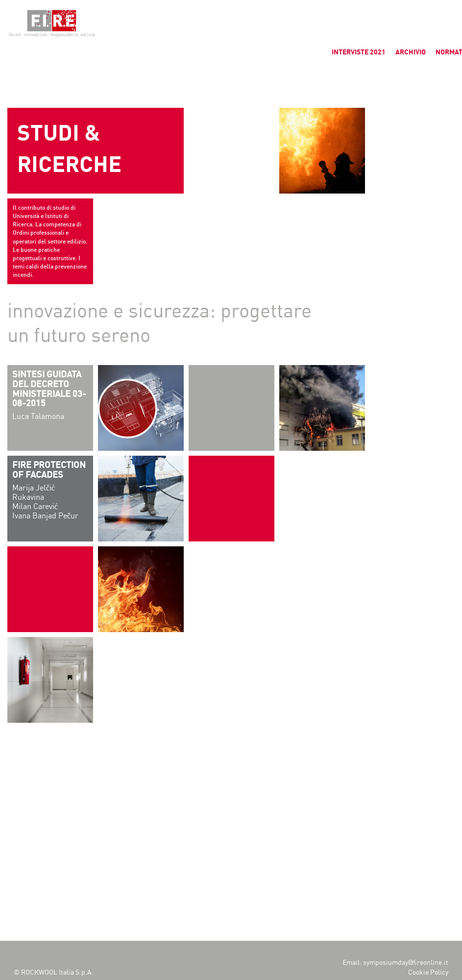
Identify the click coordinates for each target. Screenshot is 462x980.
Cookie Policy (428, 972)
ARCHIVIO (411, 52)
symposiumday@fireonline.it (406, 963)
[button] (16, 15)
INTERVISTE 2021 (359, 52)
